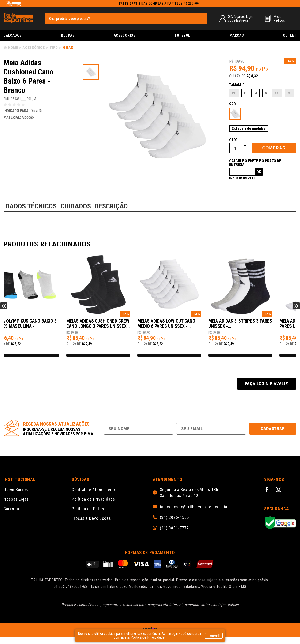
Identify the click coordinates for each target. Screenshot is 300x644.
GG (277, 93)
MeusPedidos (279, 19)
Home (13, 48)
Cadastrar (273, 436)
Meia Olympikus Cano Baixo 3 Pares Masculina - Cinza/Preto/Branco (40, 326)
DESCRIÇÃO (111, 206)
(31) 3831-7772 (174, 535)
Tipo (54, 48)
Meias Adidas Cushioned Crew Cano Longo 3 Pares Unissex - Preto (110, 326)
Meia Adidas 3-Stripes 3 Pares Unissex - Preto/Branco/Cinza (255, 326)
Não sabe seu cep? (242, 179)
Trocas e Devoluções (91, 525)
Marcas (237, 35)
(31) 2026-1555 (174, 525)
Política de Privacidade (93, 506)
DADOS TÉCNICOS (31, 206)
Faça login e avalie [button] (266, 391)
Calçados (13, 35)
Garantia (11, 516)
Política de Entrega (90, 516)
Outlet (290, 35)
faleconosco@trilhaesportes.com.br (194, 514)
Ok (259, 172)
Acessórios (125, 35)
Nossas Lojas (16, 506)
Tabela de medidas (251, 128)
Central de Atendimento (94, 497)
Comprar (274, 148)
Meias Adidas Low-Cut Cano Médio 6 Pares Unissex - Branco (185, 326)
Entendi (214, 636)
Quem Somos (16, 497)
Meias (68, 48)
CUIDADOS (76, 206)
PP (234, 93)
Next (296, 309)
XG (289, 93)
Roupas (68, 35)
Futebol (183, 35)
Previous (4, 309)
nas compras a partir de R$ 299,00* (159, 4)
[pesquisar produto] (202, 18)
